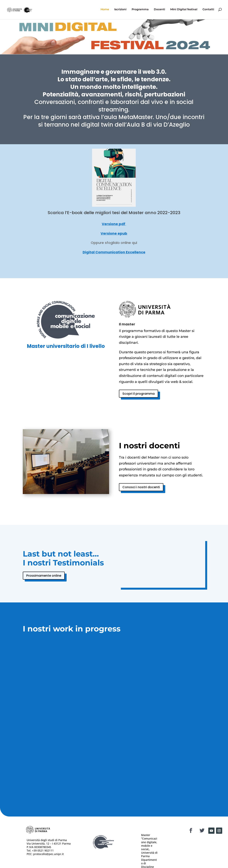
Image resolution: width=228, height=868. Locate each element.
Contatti (208, 10)
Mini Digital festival (184, 10)
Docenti (159, 10)
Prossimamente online (44, 576)
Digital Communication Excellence (114, 252)
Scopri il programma (139, 394)
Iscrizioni (120, 10)
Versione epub (114, 233)
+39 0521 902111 (43, 850)
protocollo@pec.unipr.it (48, 854)
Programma (140, 10)
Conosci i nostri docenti (141, 487)
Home (105, 10)
